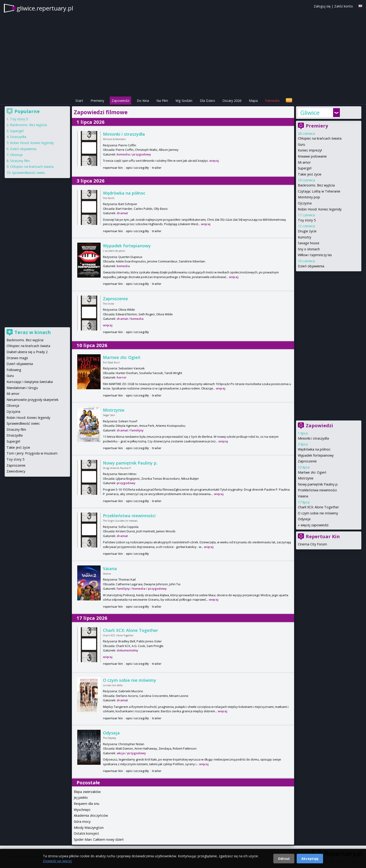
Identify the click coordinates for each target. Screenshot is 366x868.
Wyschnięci (82, 810)
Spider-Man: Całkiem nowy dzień (99, 839)
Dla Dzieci (207, 101)
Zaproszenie (115, 299)
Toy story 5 (307, 220)
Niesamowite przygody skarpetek (32, 400)
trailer (157, 168)
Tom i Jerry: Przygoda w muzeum (32, 453)
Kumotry (304, 237)
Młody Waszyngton (89, 828)
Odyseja (111, 733)
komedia (123, 154)
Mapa (253, 101)
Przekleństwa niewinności (129, 516)
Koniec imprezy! (310, 150)
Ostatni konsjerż (86, 833)
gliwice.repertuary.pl (45, 8)
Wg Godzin (184, 101)
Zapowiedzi (120, 101)
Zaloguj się (322, 6)
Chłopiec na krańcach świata (320, 138)
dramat (122, 213)
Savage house (309, 243)
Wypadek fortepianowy (127, 246)
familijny (137, 430)
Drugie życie (307, 231)
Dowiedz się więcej (57, 861)
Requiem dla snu (86, 804)
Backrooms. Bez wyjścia (316, 185)
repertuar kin (113, 168)
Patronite (272, 101)
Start (79, 101)
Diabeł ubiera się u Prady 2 (27, 352)
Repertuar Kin (323, 536)
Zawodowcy (16, 471)
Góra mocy (82, 821)
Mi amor (304, 162)
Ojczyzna (305, 203)
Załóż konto (344, 6)
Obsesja (16, 155)
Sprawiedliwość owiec (29, 173)
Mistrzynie (114, 410)
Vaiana (110, 568)
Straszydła (18, 137)
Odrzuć (284, 859)
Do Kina (143, 101)
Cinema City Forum (312, 544)
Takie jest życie (310, 174)
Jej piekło (81, 797)
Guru (301, 144)
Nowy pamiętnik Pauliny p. (130, 463)
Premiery (97, 101)
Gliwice (310, 113)
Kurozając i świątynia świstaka (30, 382)
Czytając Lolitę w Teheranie (319, 191)
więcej (214, 161)
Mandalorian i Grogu (22, 388)
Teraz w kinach (33, 332)
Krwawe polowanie (312, 156)
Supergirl (305, 168)
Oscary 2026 (232, 101)
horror (122, 377)
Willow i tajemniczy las (315, 255)
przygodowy (142, 154)
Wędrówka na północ (124, 193)
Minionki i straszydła (124, 134)
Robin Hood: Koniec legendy (320, 209)
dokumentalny (127, 650)
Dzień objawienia (311, 266)
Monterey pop (309, 197)
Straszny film (20, 161)
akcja (121, 753)
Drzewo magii (17, 358)
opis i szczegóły (137, 168)
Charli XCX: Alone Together (130, 630)
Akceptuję (310, 859)
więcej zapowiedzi (315, 525)
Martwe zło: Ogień (122, 357)
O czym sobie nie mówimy (130, 680)
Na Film (162, 101)
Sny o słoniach (309, 249)
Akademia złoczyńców (91, 815)
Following (14, 370)
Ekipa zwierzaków (87, 792)
